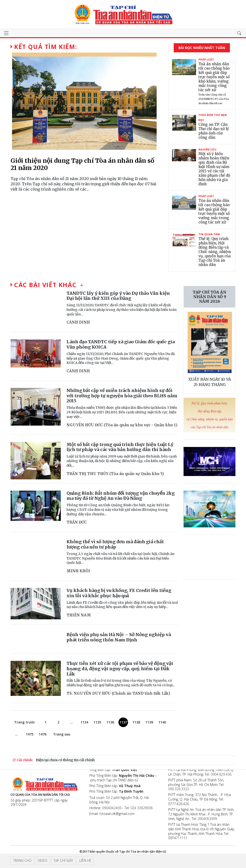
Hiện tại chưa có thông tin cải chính (65, 760)
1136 (110, 722)
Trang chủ (22, 860)
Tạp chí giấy (63, 860)
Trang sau (62, 734)
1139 (149, 722)
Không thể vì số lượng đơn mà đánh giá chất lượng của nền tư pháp (115, 544)
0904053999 (207, 819)
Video (43, 860)
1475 (30, 734)
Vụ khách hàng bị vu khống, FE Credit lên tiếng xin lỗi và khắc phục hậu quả (119, 593)
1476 (43, 734)
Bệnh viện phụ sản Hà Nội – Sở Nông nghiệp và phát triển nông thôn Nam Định (119, 637)
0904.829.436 (221, 774)
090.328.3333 (178, 789)
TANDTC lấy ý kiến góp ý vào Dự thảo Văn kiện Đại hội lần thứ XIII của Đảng (118, 296)
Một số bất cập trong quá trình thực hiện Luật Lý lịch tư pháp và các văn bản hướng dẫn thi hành (120, 447)
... (71, 722)
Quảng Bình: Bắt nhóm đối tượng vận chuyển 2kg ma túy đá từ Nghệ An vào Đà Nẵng (121, 496)
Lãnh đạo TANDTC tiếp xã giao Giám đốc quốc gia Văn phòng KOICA (121, 344)
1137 (123, 722)
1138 (136, 722)
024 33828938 (141, 808)
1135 (97, 722)
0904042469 (112, 808)
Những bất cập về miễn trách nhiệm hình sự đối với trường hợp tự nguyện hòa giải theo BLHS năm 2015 (122, 396)
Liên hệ (85, 860)
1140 (162, 722)
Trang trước (25, 722)
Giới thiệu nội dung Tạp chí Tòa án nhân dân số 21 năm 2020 (82, 164)
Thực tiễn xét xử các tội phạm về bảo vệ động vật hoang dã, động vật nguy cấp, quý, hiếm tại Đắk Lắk (120, 669)
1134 (84, 722)
